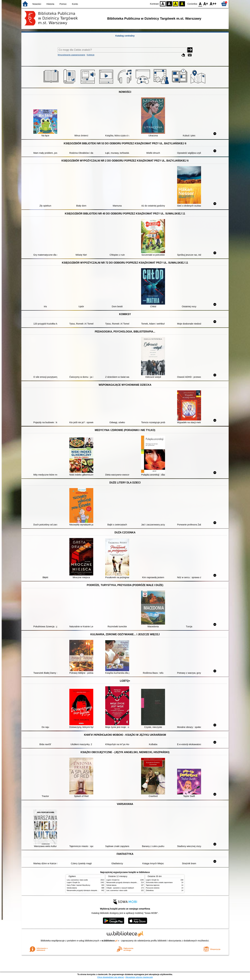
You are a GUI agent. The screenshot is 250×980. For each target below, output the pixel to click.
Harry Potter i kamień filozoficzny (79, 885)
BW (169, 4)
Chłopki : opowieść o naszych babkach (120, 888)
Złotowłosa (150, 890)
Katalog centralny (125, 36)
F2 (213, 4)
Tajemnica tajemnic (153, 885)
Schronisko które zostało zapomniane (159, 882)
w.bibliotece (110, 941)
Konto (75, 4)
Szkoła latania (72, 888)
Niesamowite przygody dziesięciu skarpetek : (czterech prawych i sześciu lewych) (96, 890)
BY (182, 4)
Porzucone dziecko (153, 888)
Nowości (37, 4)
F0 (200, 4)
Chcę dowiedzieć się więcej (110, 977)
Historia (50, 4)
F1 (206, 4)
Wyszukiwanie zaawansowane (72, 55)
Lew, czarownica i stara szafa (77, 880)
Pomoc (63, 4)
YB (176, 4)
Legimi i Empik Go (73, 882)
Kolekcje (91, 55)
